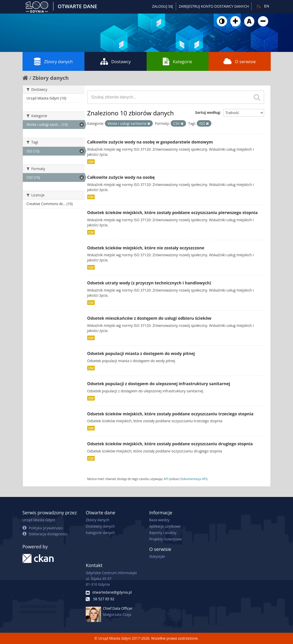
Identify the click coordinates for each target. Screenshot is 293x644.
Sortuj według (207, 112)
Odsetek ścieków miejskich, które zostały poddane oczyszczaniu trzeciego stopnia (170, 414)
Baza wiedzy (159, 520)
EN (267, 6)
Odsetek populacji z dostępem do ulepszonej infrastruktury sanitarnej (159, 384)
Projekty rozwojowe (166, 539)
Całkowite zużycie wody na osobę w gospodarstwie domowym (150, 142)
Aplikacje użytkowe (165, 526)
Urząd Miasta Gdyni (39, 520)
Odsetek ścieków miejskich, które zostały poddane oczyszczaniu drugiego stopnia (170, 444)
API (166, 479)
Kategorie (177, 61)
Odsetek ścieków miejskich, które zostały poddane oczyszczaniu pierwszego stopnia (173, 213)
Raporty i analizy (163, 533)
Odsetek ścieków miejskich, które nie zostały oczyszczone (146, 248)
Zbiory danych (53, 61)
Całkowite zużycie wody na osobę (121, 177)
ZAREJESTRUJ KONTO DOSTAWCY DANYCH (214, 6)
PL (259, 6)
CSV (91, 162)
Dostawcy (116, 61)
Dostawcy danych (100, 526)
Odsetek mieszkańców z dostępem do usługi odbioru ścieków (149, 318)
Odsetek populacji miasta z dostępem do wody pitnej (141, 353)
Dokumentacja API (193, 479)
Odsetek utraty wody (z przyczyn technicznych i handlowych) (149, 283)
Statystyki (157, 556)
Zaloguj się (162, 6)
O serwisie (240, 61)
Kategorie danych (100, 533)
